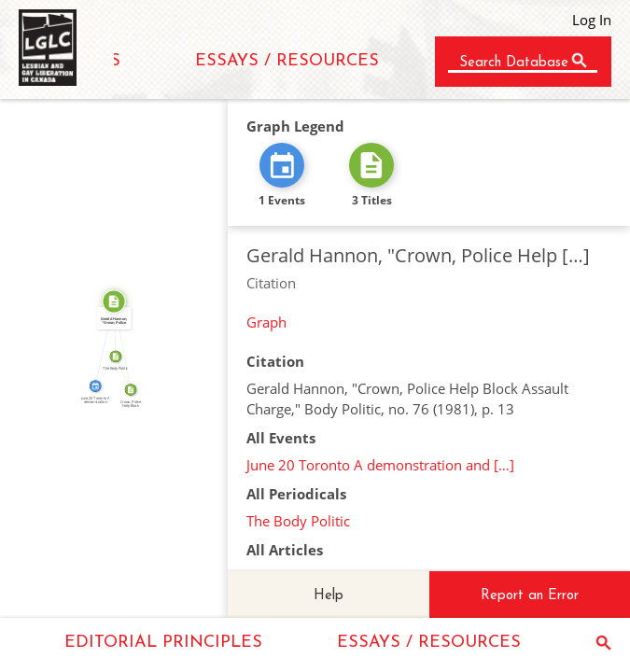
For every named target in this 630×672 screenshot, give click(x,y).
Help (329, 596)
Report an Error (530, 596)
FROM (126, 371)
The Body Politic (298, 521)
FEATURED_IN (103, 369)
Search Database (514, 63)
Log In (592, 20)
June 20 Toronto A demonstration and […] (380, 465)
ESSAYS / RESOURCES (287, 61)
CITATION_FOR (101, 343)
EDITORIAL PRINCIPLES (163, 643)
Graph (266, 322)
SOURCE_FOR (126, 345)
